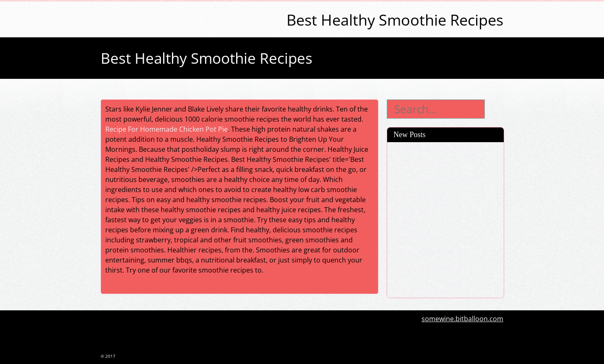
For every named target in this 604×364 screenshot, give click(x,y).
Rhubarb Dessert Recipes (432, 179)
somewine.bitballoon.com (462, 319)
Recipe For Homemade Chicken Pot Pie (167, 129)
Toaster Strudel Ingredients (436, 149)
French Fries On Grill (424, 291)
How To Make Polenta (426, 193)
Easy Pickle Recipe (420, 237)
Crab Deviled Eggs (420, 164)
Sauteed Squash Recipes (431, 252)
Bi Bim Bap (409, 223)
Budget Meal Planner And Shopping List (432, 271)
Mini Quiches (413, 208)
